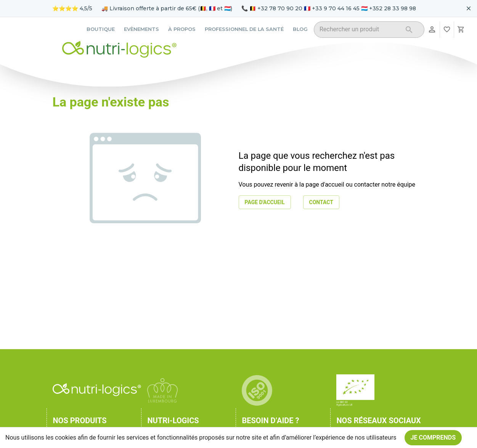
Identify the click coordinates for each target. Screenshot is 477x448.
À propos (182, 29)
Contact (321, 202)
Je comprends (433, 438)
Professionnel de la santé (244, 29)
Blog (300, 29)
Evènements (141, 29)
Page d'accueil (265, 202)
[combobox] (359, 31)
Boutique (101, 29)
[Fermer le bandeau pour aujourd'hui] (469, 8)
